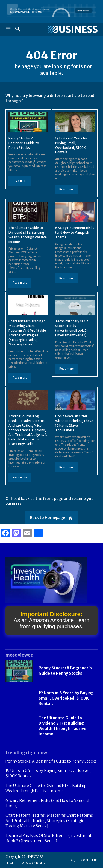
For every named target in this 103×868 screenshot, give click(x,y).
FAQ (72, 860)
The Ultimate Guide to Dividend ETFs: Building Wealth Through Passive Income (62, 726)
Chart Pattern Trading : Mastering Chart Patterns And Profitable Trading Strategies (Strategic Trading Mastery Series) (49, 821)
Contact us (89, 860)
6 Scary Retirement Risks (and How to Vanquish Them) (75, 232)
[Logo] (73, 29)
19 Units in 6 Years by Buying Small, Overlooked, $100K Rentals (66, 698)
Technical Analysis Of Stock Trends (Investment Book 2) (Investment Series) (72, 328)
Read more (20, 181)
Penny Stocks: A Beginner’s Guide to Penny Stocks (24, 143)
